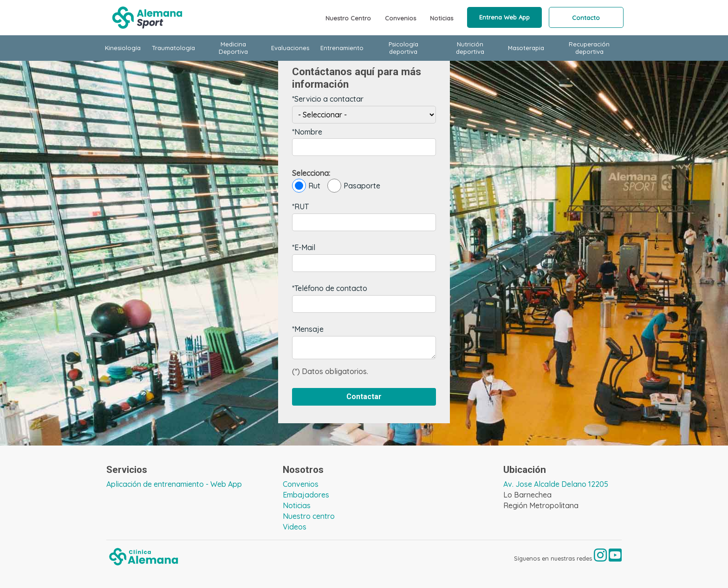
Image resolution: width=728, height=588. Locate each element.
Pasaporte (354, 186)
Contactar (364, 397)
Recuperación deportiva (589, 48)
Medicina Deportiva (233, 48)
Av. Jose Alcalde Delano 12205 (556, 484)
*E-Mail (304, 247)
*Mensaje (308, 329)
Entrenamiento (342, 48)
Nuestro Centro (348, 18)
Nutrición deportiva (470, 48)
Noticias (442, 18)
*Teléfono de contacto (330, 288)
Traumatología (173, 48)
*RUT (300, 207)
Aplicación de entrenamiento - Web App (174, 484)
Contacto (586, 18)
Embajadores (306, 495)
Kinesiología (123, 48)
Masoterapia (526, 48)
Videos (295, 527)
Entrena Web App (504, 17)
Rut (306, 186)
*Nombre (307, 132)
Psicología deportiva (403, 48)
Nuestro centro (309, 516)
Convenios (400, 18)
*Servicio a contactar (328, 99)
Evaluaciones (290, 48)
